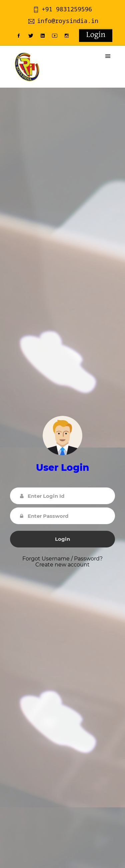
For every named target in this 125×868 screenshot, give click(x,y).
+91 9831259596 (62, 9)
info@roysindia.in (63, 21)
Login (62, 539)
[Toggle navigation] (108, 56)
